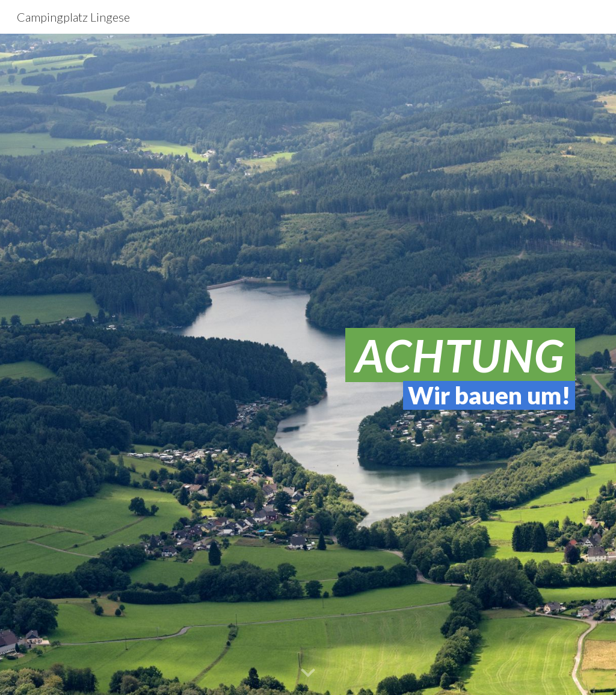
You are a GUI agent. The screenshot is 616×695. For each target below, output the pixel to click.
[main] (308, 364)
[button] (308, 673)
